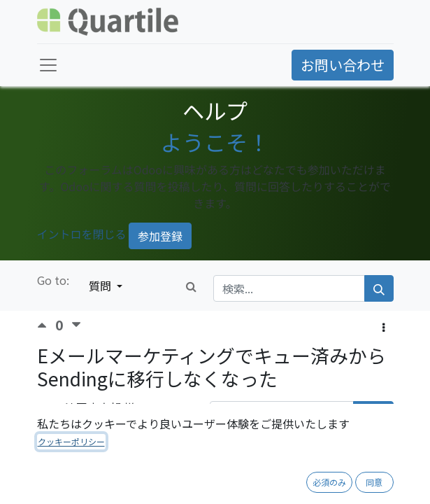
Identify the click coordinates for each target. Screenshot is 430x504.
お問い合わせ (343, 65)
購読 (373, 414)
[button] (384, 327)
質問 (101, 286)
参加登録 (160, 236)
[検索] (379, 288)
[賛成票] (46, 325)
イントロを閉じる (82, 234)
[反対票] (76, 325)
